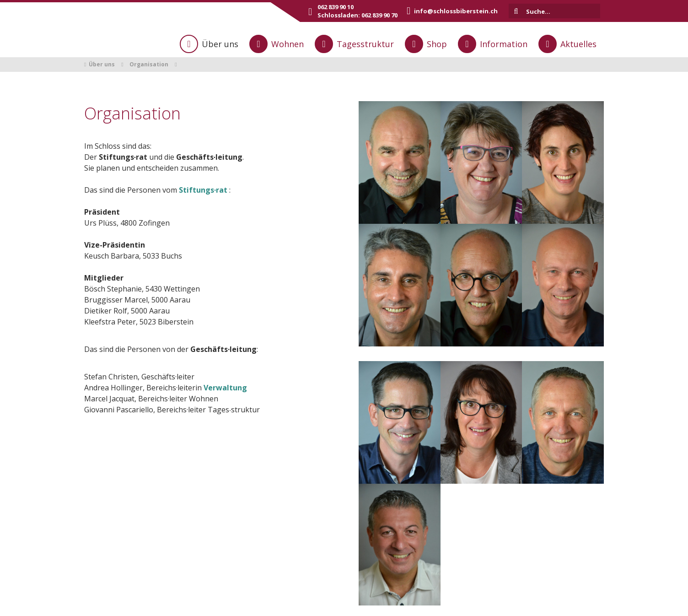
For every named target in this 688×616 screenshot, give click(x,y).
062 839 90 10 (336, 7)
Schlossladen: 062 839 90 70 (357, 15)
